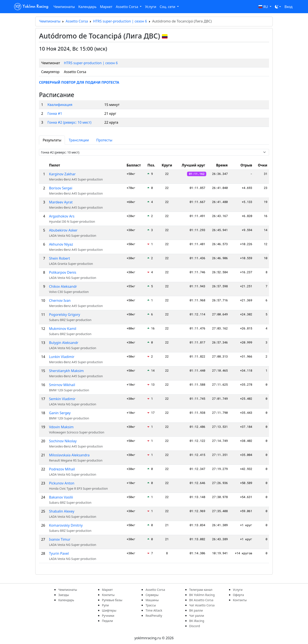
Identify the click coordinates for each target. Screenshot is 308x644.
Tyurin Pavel (59, 553)
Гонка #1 (55, 113)
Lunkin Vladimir (62, 357)
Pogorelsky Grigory (65, 315)
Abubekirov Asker (63, 230)
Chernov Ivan (60, 300)
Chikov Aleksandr (63, 286)
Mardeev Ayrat (61, 202)
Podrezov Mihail (62, 469)
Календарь (87, 7)
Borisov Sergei (60, 188)
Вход (288, 7)
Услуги (151, 7)
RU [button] (264, 7)
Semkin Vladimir (62, 399)
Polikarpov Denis (63, 272)
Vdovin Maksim (61, 427)
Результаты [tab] (52, 140)
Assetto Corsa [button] (127, 7)
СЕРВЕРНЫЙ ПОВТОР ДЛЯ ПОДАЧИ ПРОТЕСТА (79, 82)
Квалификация (60, 105)
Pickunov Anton (62, 483)
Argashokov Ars (62, 216)
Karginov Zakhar (62, 174)
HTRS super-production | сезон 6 (120, 21)
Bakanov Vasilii (61, 497)
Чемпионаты (64, 7)
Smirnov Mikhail (62, 385)
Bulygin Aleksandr (64, 343)
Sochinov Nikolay (63, 441)
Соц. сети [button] (168, 7)
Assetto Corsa (77, 21)
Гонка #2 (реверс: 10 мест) (69, 122)
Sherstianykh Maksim (66, 371)
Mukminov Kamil (63, 329)
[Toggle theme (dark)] (278, 7)
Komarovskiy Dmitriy (66, 525)
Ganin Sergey (60, 413)
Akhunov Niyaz (61, 244)
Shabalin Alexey (62, 511)
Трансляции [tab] (79, 140)
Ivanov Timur (60, 539)
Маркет (106, 7)
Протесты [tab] (104, 140)
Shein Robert (59, 258)
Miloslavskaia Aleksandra (69, 455)
